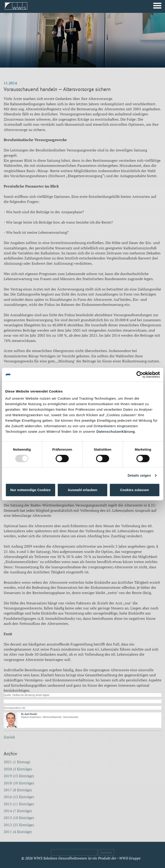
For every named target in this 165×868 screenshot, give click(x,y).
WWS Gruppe (130, 858)
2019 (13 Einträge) (19, 776)
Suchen (106, 852)
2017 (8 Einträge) (18, 790)
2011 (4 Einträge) (18, 832)
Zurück (9, 737)
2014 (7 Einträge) (18, 811)
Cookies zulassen (134, 490)
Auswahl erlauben (82, 490)
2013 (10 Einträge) (19, 818)
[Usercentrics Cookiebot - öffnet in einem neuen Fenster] (140, 375)
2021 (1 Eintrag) (17, 762)
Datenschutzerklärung (116, 431)
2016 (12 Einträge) (19, 797)
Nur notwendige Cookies (31, 490)
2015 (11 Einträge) (19, 804)
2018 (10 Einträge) (19, 783)
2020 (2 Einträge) (18, 769)
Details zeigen (139, 475)
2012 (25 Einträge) (19, 825)
